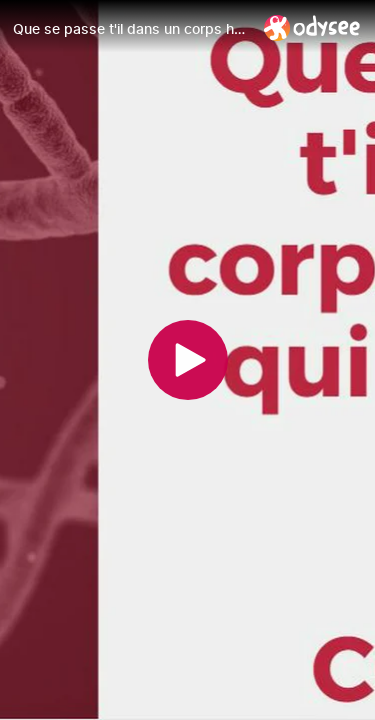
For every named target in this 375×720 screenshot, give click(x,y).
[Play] (188, 360)
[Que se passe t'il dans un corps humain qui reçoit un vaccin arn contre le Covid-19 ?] (130, 29)
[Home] (312, 27)
